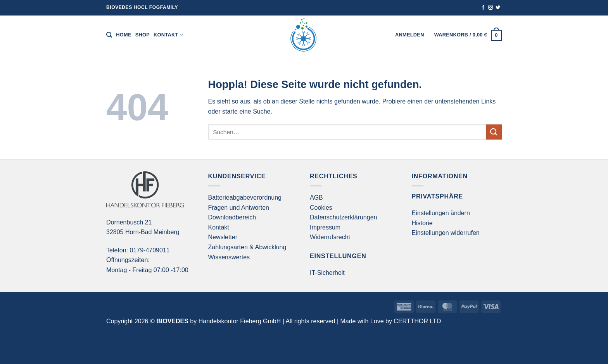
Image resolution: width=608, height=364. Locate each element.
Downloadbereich (232, 217)
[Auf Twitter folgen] (498, 8)
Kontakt (168, 35)
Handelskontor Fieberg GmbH (240, 321)
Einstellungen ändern (441, 213)
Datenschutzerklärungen (343, 217)
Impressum (325, 227)
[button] (410, 35)
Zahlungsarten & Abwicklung (247, 247)
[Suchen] (109, 35)
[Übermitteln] (494, 132)
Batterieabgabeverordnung (245, 198)
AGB (316, 198)
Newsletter (223, 237)
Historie (422, 223)
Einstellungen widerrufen (446, 233)
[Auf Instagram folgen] (491, 8)
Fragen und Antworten (239, 208)
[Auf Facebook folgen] (483, 8)
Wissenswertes (229, 257)
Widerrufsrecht (330, 237)
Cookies (321, 208)
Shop (142, 35)
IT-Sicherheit (327, 273)
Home (123, 35)
